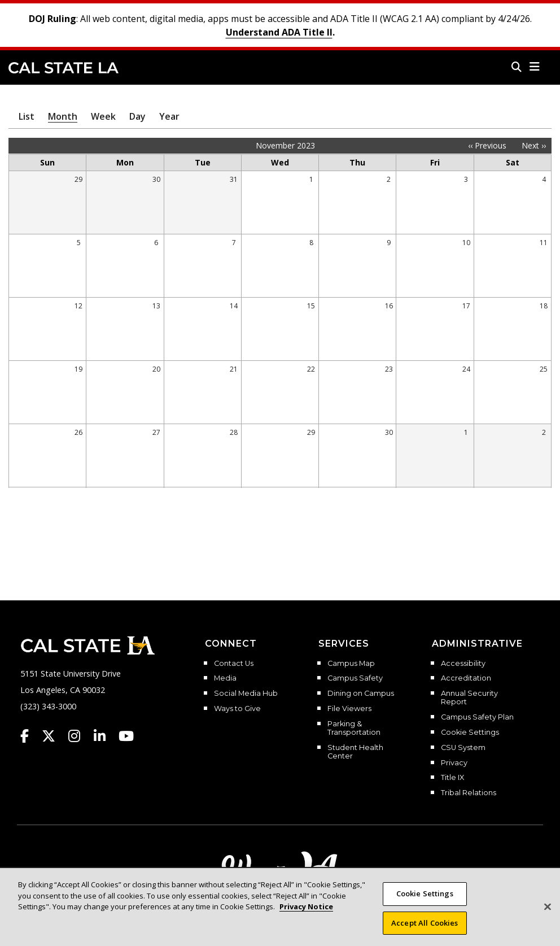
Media (225, 678)
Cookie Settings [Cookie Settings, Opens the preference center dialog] (425, 901)
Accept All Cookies (425, 930)
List (27, 116)
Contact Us (234, 664)
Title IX (452, 778)
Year (169, 116)
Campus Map (351, 664)
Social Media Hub (246, 694)
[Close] (548, 914)
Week (103, 116)
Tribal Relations (469, 793)
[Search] (517, 67)
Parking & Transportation (354, 728)
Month (63, 116)
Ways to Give (237, 709)
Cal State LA (64, 68)
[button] (535, 67)
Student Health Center (355, 752)
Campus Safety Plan (477, 717)
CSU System (463, 748)
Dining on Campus (361, 694)
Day (137, 116)
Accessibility (463, 664)
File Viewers (349, 709)
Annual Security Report (469, 698)
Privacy (454, 763)
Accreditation (466, 678)
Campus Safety (355, 678)
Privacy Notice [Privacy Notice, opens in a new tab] (306, 914)
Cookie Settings (470, 733)
